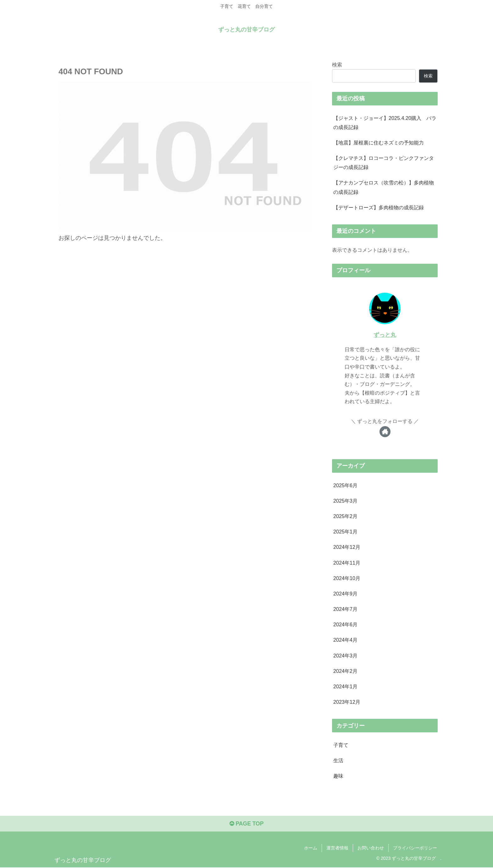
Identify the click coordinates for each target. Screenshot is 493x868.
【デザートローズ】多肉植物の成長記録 (379, 207)
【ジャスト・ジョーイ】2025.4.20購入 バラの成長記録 (385, 122)
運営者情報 (337, 848)
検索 (337, 64)
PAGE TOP (246, 825)
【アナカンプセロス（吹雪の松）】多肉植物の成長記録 (384, 187)
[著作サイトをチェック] (385, 432)
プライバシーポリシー (415, 848)
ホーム (311, 848)
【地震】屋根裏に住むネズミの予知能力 (379, 143)
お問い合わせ (371, 848)
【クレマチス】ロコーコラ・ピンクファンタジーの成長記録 (384, 163)
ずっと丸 (385, 335)
